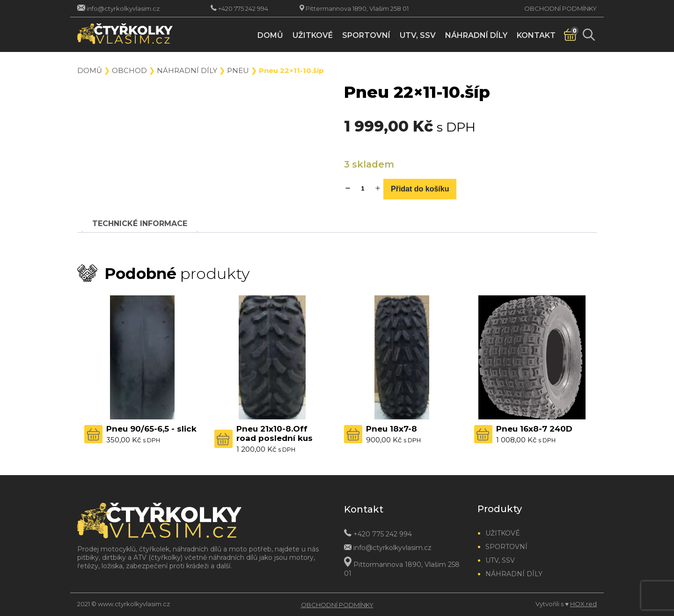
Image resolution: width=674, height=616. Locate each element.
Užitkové (313, 35)
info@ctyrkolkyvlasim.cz (123, 8)
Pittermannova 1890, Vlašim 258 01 (357, 8)
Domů (270, 35)
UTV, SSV (418, 35)
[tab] (140, 224)
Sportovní (366, 35)
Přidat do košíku (420, 189)
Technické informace (140, 224)
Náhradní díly (476, 35)
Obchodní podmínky (560, 8)
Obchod (129, 70)
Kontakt (536, 35)
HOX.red (583, 604)
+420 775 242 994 (243, 8)
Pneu (238, 70)
